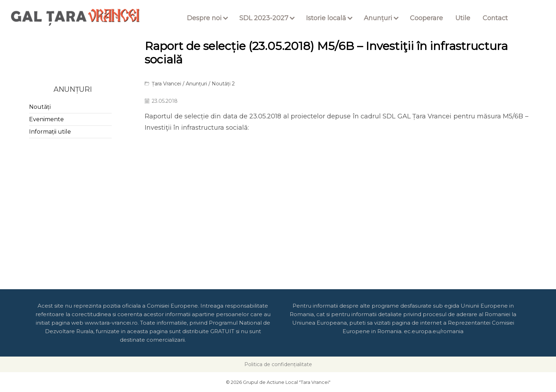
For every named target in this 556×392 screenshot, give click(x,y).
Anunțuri (378, 18)
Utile (463, 18)
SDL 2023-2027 (264, 18)
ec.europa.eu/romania (434, 331)
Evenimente (46, 119)
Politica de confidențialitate (278, 364)
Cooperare (426, 18)
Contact (495, 18)
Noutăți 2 (223, 84)
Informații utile (50, 132)
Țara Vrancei (166, 84)
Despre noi (204, 18)
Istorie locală (326, 18)
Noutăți (40, 107)
